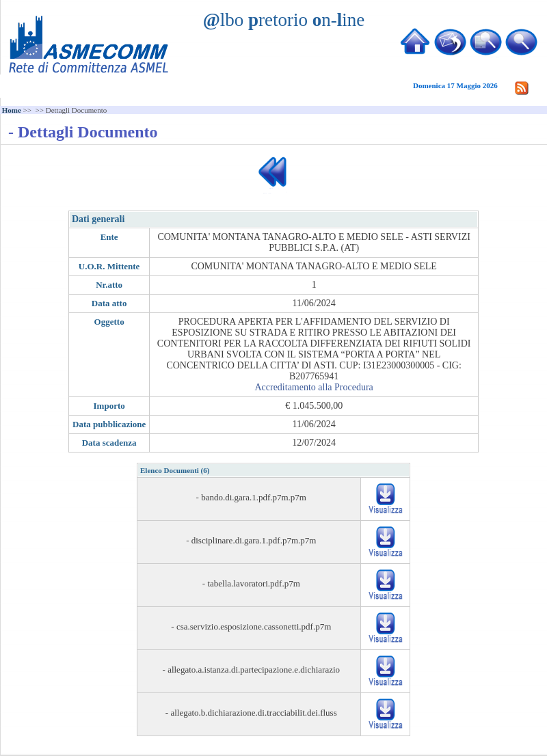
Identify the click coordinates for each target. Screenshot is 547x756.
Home (12, 110)
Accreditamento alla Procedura (313, 387)
